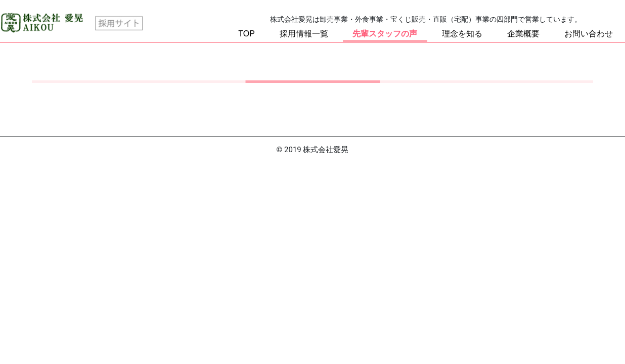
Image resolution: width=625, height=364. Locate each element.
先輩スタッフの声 (385, 34)
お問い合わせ (589, 34)
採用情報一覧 (304, 34)
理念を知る (462, 34)
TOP (247, 34)
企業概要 (523, 34)
